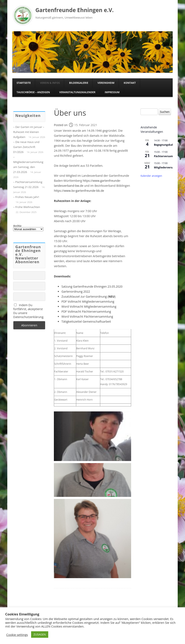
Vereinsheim (106, 83)
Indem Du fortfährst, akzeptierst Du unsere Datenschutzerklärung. (29, 311)
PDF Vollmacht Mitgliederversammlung (88, 301)
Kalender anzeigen (151, 176)
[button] (92, 436)
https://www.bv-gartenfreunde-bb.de (79, 191)
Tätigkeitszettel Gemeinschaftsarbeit (86, 321)
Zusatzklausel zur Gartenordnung (84, 296)
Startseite (24, 83)
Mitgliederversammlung (100, 306)
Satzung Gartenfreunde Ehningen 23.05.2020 (92, 286)
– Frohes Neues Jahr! (26, 197)
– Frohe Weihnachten (27, 207)
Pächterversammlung (96, 311)
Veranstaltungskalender (77, 92)
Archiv (17, 226)
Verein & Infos (50, 83)
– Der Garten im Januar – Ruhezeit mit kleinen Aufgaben (29, 132)
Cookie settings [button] (17, 635)
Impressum (112, 92)
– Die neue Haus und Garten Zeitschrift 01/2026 (26, 147)
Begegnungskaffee (165, 145)
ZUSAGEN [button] (40, 634)
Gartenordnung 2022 (76, 291)
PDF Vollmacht (72, 311)
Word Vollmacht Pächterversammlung (87, 316)
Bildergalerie (79, 83)
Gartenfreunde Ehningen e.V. (74, 10)
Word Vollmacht (73, 306)
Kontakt (130, 83)
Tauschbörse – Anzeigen (33, 92)
